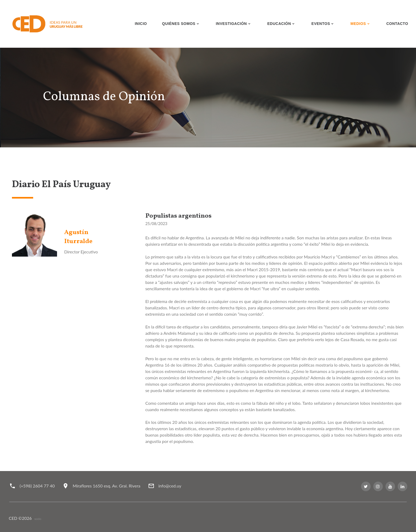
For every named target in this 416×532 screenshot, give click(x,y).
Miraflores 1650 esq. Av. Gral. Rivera (107, 486)
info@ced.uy (170, 486)
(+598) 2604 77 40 (37, 486)
